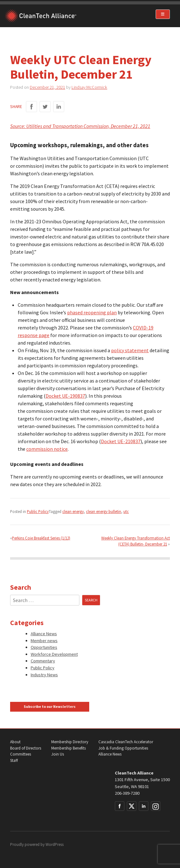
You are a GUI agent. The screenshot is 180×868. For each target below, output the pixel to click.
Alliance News (44, 634)
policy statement (130, 350)
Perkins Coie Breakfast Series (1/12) (41, 538)
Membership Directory (70, 742)
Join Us (58, 754)
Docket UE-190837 (65, 396)
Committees (21, 754)
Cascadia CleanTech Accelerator (126, 742)
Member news (44, 641)
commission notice (47, 449)
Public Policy (38, 511)
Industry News (44, 675)
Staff (14, 760)
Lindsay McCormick (89, 87)
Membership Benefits (68, 748)
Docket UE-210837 (121, 441)
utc (126, 511)
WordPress (55, 844)
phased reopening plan (92, 312)
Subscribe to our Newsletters (50, 707)
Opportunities (44, 647)
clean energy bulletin (104, 511)
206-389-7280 (127, 793)
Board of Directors (26, 748)
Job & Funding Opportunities (123, 748)
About (15, 742)
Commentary (43, 661)
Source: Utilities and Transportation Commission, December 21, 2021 (80, 126)
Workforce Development (54, 654)
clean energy (73, 511)
